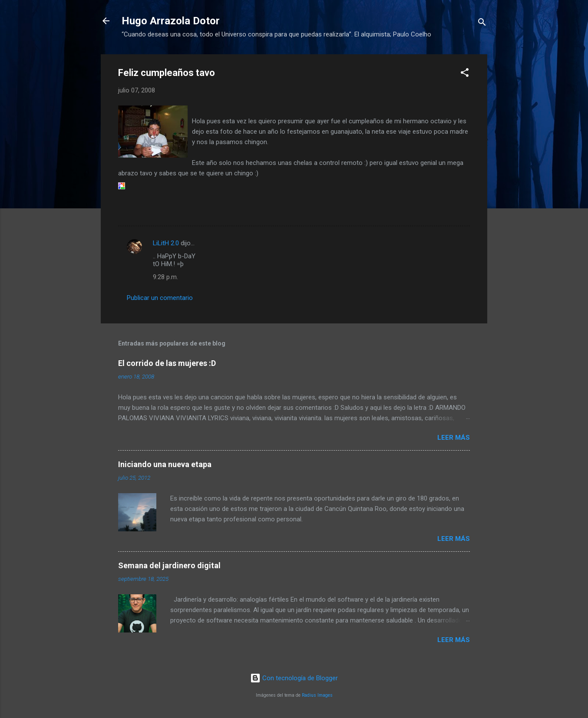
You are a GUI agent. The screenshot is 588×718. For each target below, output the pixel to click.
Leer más (454, 438)
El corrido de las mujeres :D (167, 363)
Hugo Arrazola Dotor (171, 21)
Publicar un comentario (160, 298)
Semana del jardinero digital (169, 565)
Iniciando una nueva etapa (165, 464)
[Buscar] (482, 24)
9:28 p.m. (165, 277)
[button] (465, 74)
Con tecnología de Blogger (294, 678)
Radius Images (317, 695)
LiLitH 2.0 (166, 243)
